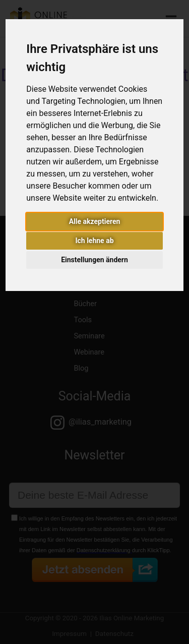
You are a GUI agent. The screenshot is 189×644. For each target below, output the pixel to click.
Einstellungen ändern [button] (94, 260)
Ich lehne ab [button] (94, 241)
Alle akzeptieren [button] (95, 221)
